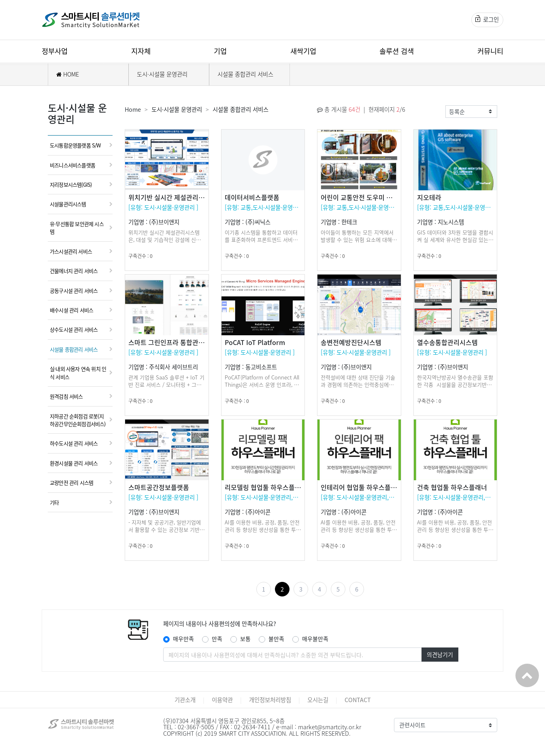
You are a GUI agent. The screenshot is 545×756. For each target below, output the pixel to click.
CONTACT (358, 700)
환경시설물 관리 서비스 (74, 463)
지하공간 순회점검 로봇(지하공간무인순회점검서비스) (78, 420)
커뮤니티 (490, 51)
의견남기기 (440, 654)
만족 (217, 639)
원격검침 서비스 (66, 396)
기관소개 (185, 700)
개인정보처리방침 (270, 700)
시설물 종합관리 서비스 (245, 74)
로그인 (487, 19)
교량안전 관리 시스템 (71, 482)
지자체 (141, 51)
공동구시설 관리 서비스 (74, 291)
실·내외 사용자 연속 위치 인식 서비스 (78, 373)
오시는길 (318, 700)
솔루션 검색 (397, 51)
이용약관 (222, 700)
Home (133, 109)
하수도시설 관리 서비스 (74, 443)
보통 (245, 639)
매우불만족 (315, 639)
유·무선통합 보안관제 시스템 (77, 228)
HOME (68, 74)
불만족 (276, 639)
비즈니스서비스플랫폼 (72, 165)
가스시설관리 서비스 (71, 251)
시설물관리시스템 (68, 204)
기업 (220, 51)
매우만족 (183, 639)
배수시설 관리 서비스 (71, 310)
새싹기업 (303, 51)
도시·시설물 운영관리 (162, 74)
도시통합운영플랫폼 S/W (75, 145)
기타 (54, 502)
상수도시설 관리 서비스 (74, 329)
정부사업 (55, 51)
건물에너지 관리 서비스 (74, 271)
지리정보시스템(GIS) (71, 184)
